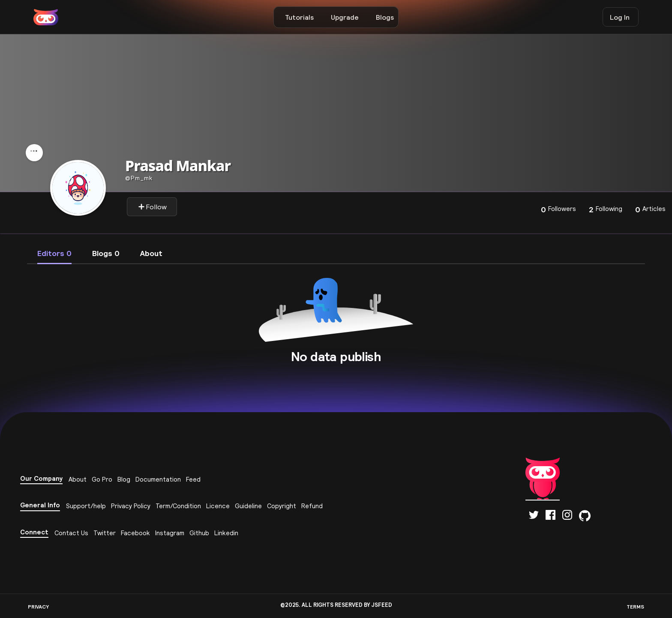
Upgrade (345, 17)
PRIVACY (38, 607)
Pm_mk (139, 178)
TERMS (635, 607)
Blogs (385, 17)
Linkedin (226, 533)
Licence (218, 506)
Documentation (158, 479)
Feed (193, 479)
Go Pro (102, 479)
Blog (124, 479)
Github (199, 533)
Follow (152, 207)
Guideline (248, 506)
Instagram (170, 533)
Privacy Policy (131, 506)
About (78, 479)
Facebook (135, 533)
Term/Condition (178, 506)
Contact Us (71, 533)
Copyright (282, 506)
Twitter (105, 533)
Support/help (86, 506)
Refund (312, 506)
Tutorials (299, 17)
